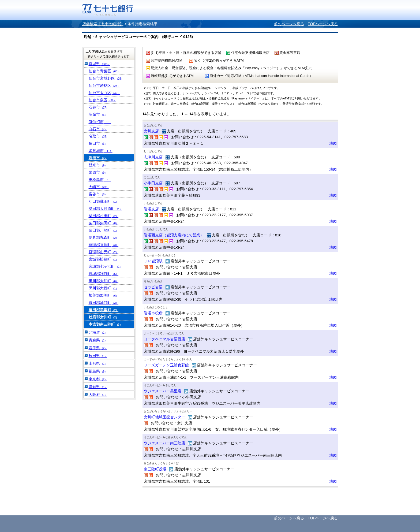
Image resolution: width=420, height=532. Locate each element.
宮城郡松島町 (104, 259)
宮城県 (100, 64)
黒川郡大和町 (104, 281)
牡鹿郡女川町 (104, 317)
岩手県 (98, 348)
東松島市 (100, 180)
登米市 (98, 165)
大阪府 (98, 395)
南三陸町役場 (155, 469)
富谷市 (98, 194)
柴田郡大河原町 (106, 209)
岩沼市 (98, 158)
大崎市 (99, 187)
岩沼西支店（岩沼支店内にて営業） (174, 235)
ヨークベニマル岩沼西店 (164, 339)
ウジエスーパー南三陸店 (164, 443)
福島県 (98, 371)
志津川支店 (153, 157)
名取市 (99, 136)
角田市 (98, 143)
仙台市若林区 (104, 85)
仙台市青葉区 (104, 71)
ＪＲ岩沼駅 (153, 261)
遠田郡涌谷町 (104, 303)
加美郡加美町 (104, 295)
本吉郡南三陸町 (106, 324)
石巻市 (99, 107)
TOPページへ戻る (323, 24)
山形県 (98, 363)
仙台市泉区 (102, 100)
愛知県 (98, 387)
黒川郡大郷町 (104, 288)
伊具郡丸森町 (104, 237)
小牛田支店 (153, 183)
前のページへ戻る (289, 24)
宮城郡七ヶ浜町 (106, 266)
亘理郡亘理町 (104, 245)
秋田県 (98, 356)
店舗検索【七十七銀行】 (103, 24)
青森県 (98, 340)
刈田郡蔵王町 (104, 201)
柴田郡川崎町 (104, 230)
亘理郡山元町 (104, 252)
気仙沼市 (100, 122)
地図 (333, 143)
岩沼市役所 (153, 313)
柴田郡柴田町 (104, 223)
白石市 (98, 129)
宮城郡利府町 (104, 274)
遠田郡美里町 (104, 310)
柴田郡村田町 (104, 216)
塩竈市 (98, 114)
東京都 (98, 379)
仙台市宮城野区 (106, 78)
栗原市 (98, 172)
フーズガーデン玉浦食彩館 (166, 365)
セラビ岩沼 (153, 287)
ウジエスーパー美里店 (163, 391)
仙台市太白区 (104, 93)
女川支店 (151, 131)
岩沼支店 (151, 209)
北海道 (98, 332)
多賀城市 (101, 151)
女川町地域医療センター (164, 417)
